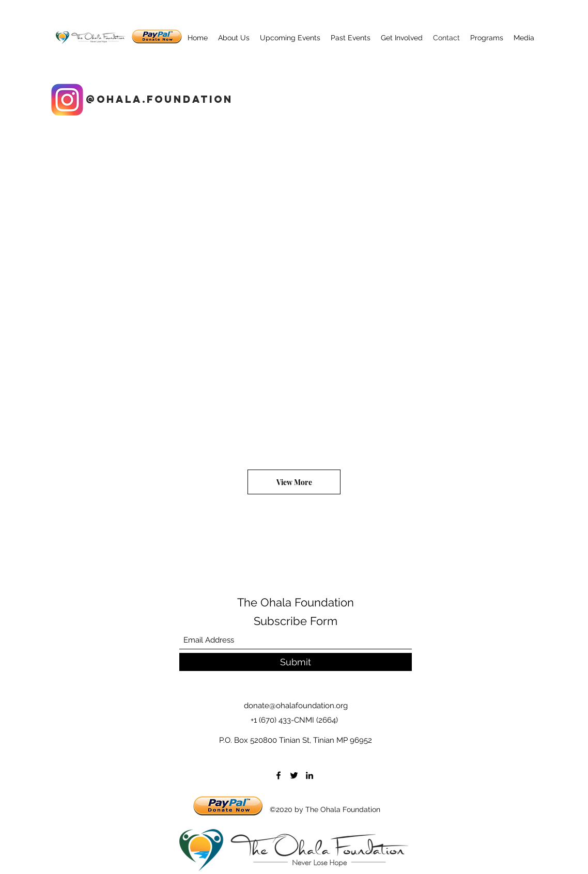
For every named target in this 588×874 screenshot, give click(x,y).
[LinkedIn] (310, 775)
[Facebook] (278, 775)
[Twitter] (294, 775)
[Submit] (296, 662)
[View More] (294, 482)
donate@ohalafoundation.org (296, 706)
